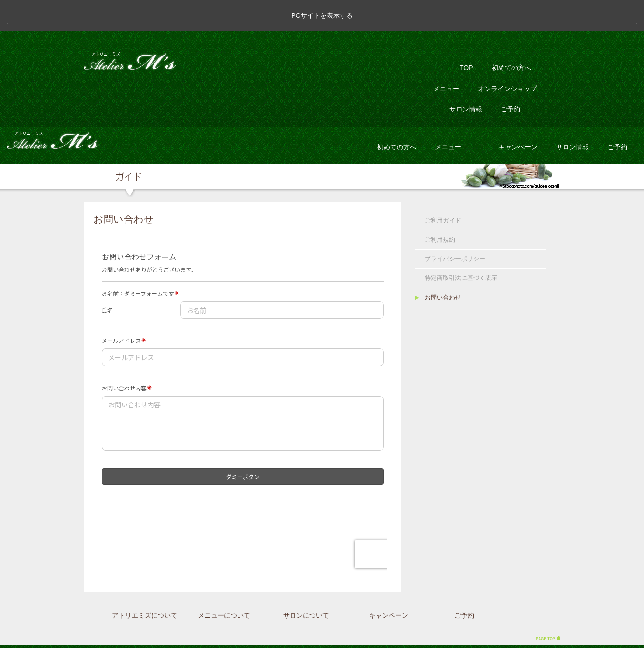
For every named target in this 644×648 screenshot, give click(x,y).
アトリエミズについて (145, 585)
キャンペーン (518, 116)
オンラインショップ (507, 57)
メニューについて (224, 585)
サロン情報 (466, 78)
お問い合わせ (443, 266)
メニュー (446, 57)
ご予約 (511, 78)
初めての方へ (511, 37)
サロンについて (306, 585)
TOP (466, 37)
